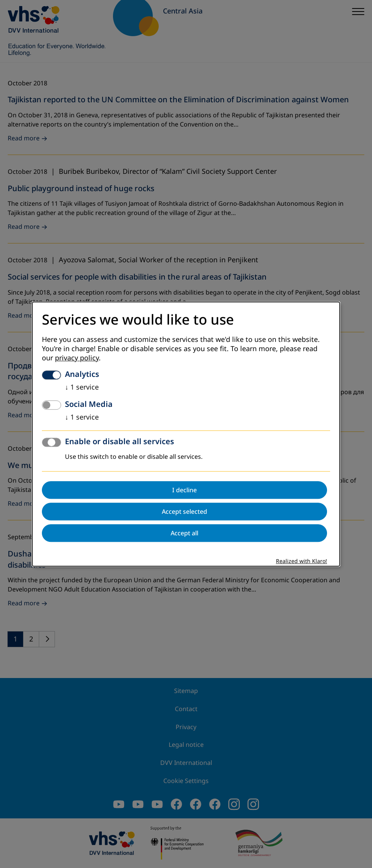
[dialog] (186, 434)
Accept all (184, 533)
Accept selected (184, 511)
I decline (184, 490)
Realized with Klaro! (301, 561)
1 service (82, 387)
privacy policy (77, 358)
